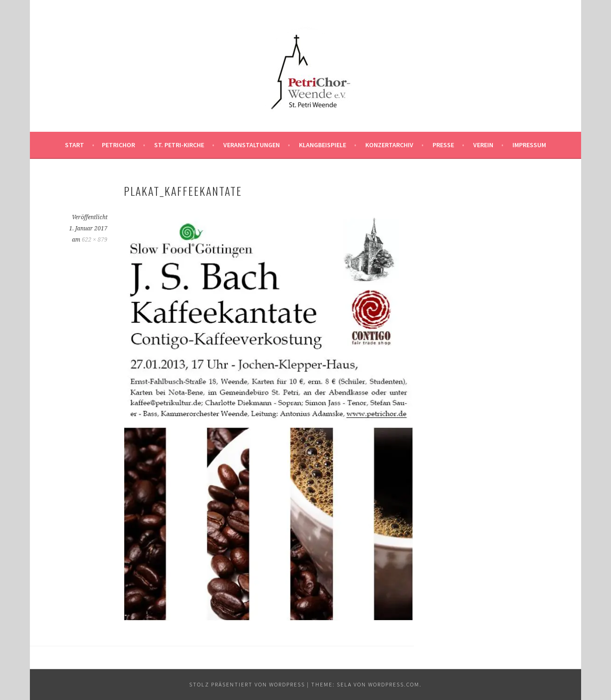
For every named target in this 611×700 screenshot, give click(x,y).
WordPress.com (394, 684)
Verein (483, 145)
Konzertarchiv (389, 145)
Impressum (529, 145)
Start (75, 145)
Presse (443, 145)
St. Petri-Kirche (179, 145)
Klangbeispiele (323, 145)
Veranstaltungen (252, 145)
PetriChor (118, 145)
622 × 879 (95, 240)
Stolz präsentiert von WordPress (247, 684)
